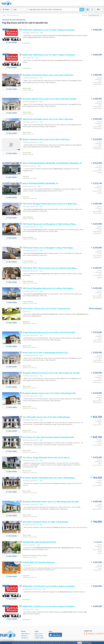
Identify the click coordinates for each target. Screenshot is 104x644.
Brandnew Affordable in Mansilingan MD (51, 502)
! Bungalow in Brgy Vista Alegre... (48, 248)
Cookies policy (39, 638)
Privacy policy (39, 636)
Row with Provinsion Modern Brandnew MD (48, 437)
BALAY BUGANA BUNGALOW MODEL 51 (40, 183)
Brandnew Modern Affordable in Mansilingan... (49, 478)
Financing (39, 562)
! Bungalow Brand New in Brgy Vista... (50, 204)
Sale (21, 10)
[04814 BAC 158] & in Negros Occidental (49, 55)
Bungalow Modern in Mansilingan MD (49, 393)
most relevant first (95, 15)
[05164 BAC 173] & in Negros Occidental (49, 606)
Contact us (25, 638)
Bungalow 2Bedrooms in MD (51, 373)
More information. (87, 643)
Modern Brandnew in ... (47, 139)
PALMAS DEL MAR (39, 542)
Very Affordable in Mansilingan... (47, 417)
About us (24, 636)
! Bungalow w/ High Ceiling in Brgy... (50, 224)
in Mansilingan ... (46, 353)
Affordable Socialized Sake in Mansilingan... (46, 522)
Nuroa (7, 3)
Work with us (25, 634)
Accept (80, 643)
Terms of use (39, 634)
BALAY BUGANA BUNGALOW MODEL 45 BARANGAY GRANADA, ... (57, 163)
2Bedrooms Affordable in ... (48, 119)
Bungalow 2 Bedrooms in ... (48, 75)
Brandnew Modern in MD (49, 99)
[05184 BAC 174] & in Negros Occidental (49, 586)
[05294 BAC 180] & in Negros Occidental (49, 30)
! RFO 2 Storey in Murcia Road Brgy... (50, 268)
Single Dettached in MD (49, 332)
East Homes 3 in (46, 309)
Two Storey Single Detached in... (47, 458)
